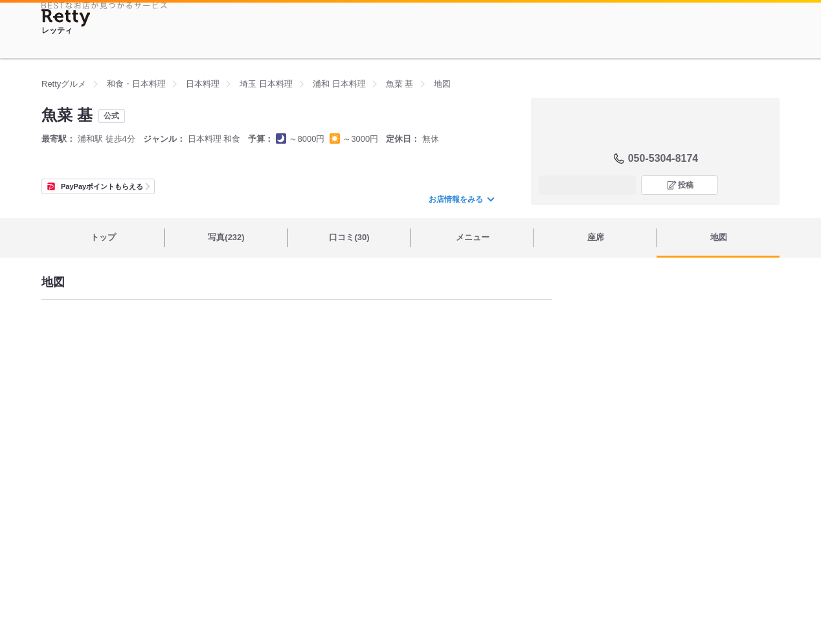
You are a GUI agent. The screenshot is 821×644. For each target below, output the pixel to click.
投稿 (686, 185)
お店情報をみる (461, 199)
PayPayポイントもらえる (102, 186)
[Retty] (66, 18)
